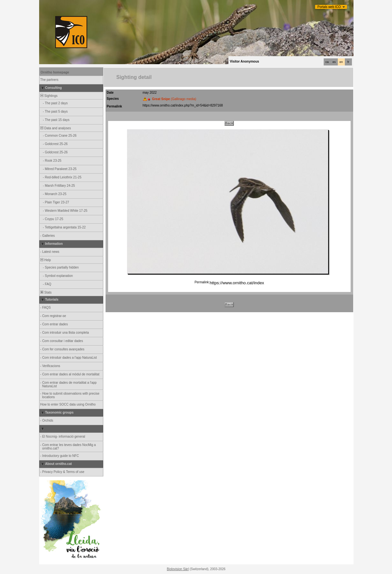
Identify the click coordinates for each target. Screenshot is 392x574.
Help (45, 260)
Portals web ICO (329, 7)
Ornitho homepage (55, 72)
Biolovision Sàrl (178, 569)
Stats (46, 292)
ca (327, 62)
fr (348, 62)
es (334, 62)
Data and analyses (55, 128)
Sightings (49, 96)
